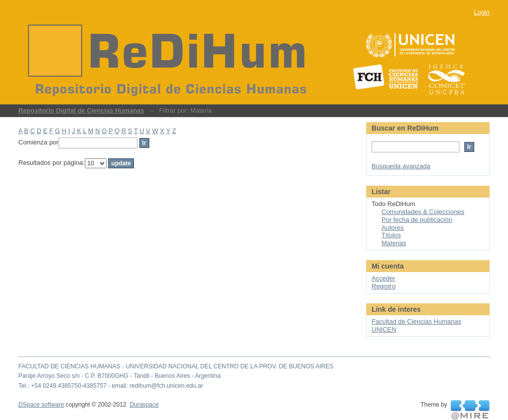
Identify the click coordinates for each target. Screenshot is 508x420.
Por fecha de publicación (417, 220)
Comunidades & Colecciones (423, 212)
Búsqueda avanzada (401, 166)
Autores (393, 228)
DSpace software (41, 405)
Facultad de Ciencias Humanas (416, 321)
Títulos (391, 235)
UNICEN (384, 329)
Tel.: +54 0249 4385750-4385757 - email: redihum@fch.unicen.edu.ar (111, 386)
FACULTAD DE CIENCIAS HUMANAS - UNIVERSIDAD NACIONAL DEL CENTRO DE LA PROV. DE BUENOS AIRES (176, 366)
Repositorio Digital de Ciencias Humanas (81, 110)
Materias (394, 243)
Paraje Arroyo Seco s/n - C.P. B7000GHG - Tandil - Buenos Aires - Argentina (120, 376)
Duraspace (144, 405)
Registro (383, 286)
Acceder (383, 278)
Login (482, 12)
